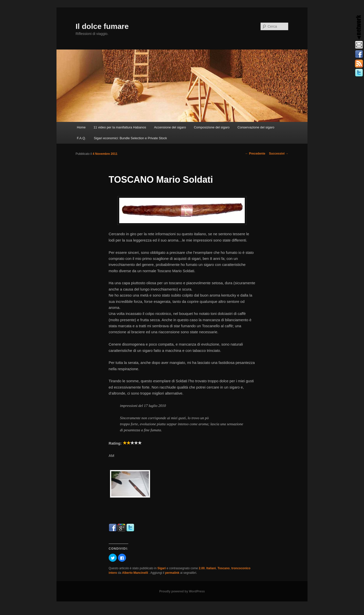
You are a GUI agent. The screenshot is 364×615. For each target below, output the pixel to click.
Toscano (223, 568)
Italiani (211, 568)
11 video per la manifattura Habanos (120, 127)
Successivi (279, 154)
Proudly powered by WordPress (182, 591)
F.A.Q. (81, 138)
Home (81, 127)
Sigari (162, 568)
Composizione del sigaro (212, 127)
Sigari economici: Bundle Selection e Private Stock (130, 138)
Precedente (255, 154)
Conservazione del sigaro (256, 127)
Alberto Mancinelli (135, 573)
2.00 (202, 568)
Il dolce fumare (102, 26)
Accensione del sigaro (170, 127)
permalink (172, 573)
